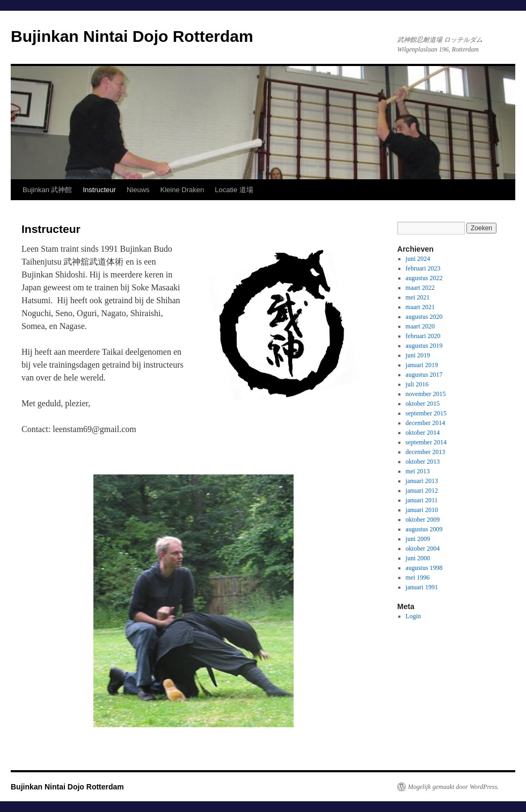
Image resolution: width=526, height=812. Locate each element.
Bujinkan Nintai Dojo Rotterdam (132, 36)
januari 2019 (422, 365)
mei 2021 (418, 297)
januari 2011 (422, 500)
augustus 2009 (424, 529)
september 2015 (426, 413)
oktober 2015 (423, 404)
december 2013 (426, 452)
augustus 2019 (424, 346)
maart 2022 (420, 288)
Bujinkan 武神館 (47, 190)
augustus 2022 (424, 278)
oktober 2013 (423, 462)
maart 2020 (420, 326)
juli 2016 (417, 384)
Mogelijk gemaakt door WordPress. (453, 787)
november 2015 (426, 394)
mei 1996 (418, 577)
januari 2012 (422, 491)
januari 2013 (422, 481)
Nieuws (138, 190)
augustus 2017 (424, 375)
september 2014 (426, 442)
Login (414, 616)
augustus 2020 (424, 317)
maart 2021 (420, 307)
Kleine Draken (182, 190)
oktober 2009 (423, 520)
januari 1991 (422, 587)
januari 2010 (422, 510)
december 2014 (426, 423)
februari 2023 (423, 268)
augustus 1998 (424, 568)
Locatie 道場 (234, 190)
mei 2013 (418, 471)
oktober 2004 (423, 548)
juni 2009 (418, 539)
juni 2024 (418, 259)
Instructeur (99, 190)
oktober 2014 (423, 433)
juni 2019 (418, 355)
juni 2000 (418, 558)
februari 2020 (423, 336)
